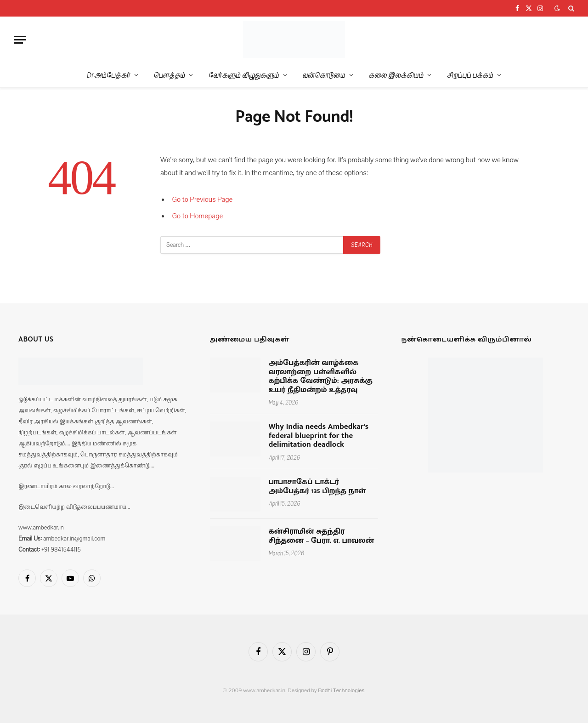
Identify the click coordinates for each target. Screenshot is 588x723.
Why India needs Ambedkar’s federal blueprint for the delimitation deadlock (319, 436)
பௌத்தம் (170, 75)
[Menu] (20, 40)
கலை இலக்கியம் (396, 75)
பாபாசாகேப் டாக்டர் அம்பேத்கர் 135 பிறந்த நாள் (317, 487)
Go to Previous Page (203, 199)
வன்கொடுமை (324, 75)
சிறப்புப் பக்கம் (470, 75)
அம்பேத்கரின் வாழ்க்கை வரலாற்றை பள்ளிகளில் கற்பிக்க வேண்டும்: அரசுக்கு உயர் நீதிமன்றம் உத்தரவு (321, 376)
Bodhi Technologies (341, 690)
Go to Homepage (198, 216)
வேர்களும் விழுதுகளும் (244, 75)
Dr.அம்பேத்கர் (109, 75)
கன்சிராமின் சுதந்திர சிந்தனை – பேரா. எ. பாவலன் (321, 536)
